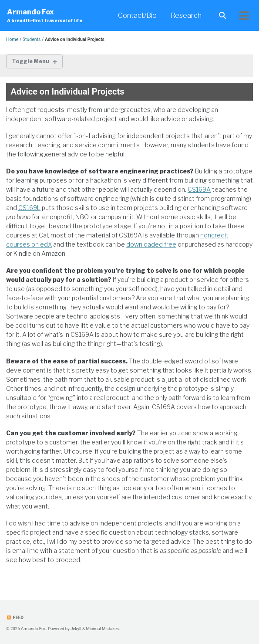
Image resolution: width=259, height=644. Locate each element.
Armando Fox (45, 16)
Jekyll (76, 629)
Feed (15, 618)
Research (186, 15)
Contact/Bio (137, 15)
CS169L (29, 208)
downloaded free (151, 244)
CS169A (199, 189)
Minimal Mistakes (102, 629)
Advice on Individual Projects (68, 92)
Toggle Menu (30, 61)
